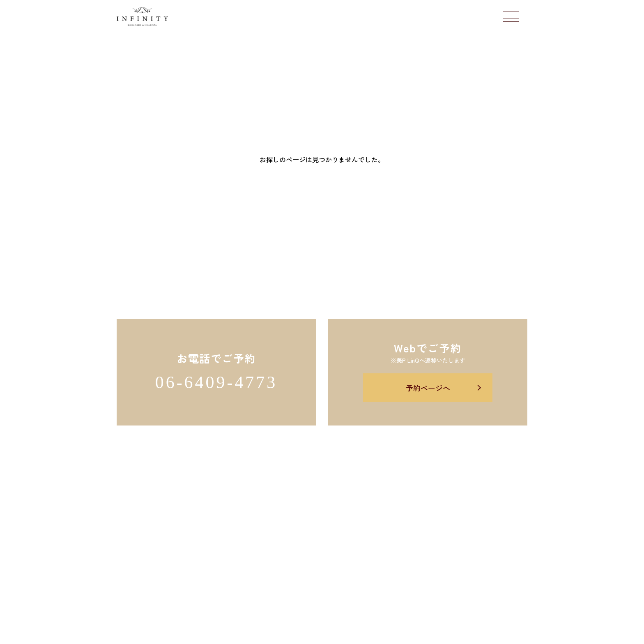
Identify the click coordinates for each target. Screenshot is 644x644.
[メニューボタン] (511, 16)
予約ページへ (428, 388)
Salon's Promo (383, 633)
